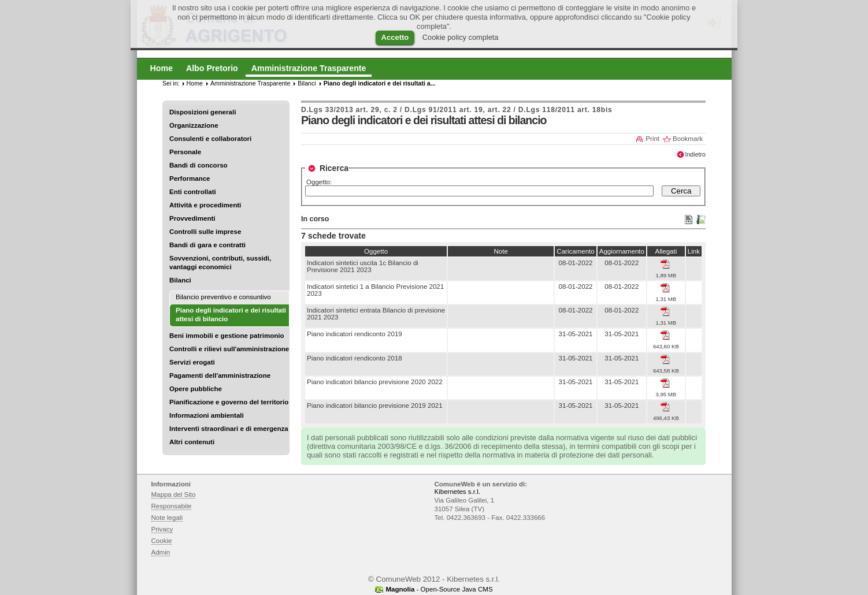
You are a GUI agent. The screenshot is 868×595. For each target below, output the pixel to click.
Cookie (162, 541)
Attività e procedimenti (205, 205)
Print (652, 139)
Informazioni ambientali (207, 415)
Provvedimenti (192, 218)
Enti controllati (193, 192)
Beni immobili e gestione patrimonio (227, 336)
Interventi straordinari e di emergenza (229, 429)
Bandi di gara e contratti (207, 245)
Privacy (162, 529)
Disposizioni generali (203, 112)
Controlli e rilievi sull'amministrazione (229, 349)
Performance (190, 178)
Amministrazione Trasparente (250, 83)
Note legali (167, 518)
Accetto (395, 37)
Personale (185, 152)
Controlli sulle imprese (205, 232)
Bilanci (180, 280)
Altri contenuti (192, 442)
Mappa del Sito (174, 494)
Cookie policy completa (461, 37)
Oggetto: (319, 182)
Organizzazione (194, 125)
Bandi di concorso (199, 165)
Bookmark (688, 139)
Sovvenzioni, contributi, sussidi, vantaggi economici (220, 263)
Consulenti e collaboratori (210, 139)
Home (195, 83)
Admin (161, 552)
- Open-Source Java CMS (439, 589)
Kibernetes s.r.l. (457, 492)
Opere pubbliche (196, 389)
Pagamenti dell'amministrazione (220, 375)
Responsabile (172, 506)
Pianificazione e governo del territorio (229, 402)
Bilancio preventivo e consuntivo (223, 297)
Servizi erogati (192, 362)
